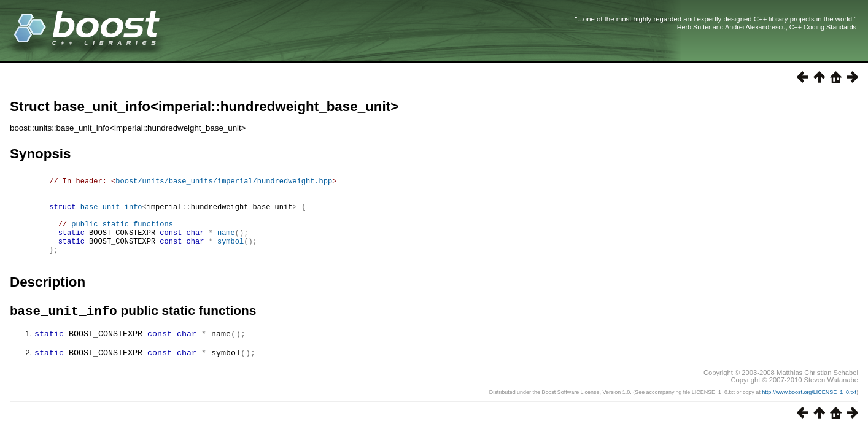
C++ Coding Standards (823, 27)
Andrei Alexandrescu (755, 27)
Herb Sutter (694, 27)
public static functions (122, 235)
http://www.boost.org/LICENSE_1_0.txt (809, 409)
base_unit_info (111, 214)
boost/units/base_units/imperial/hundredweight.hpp (224, 183)
